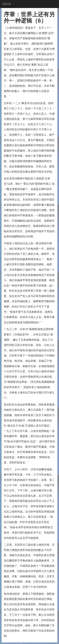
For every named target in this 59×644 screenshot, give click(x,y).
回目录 (7, 4)
